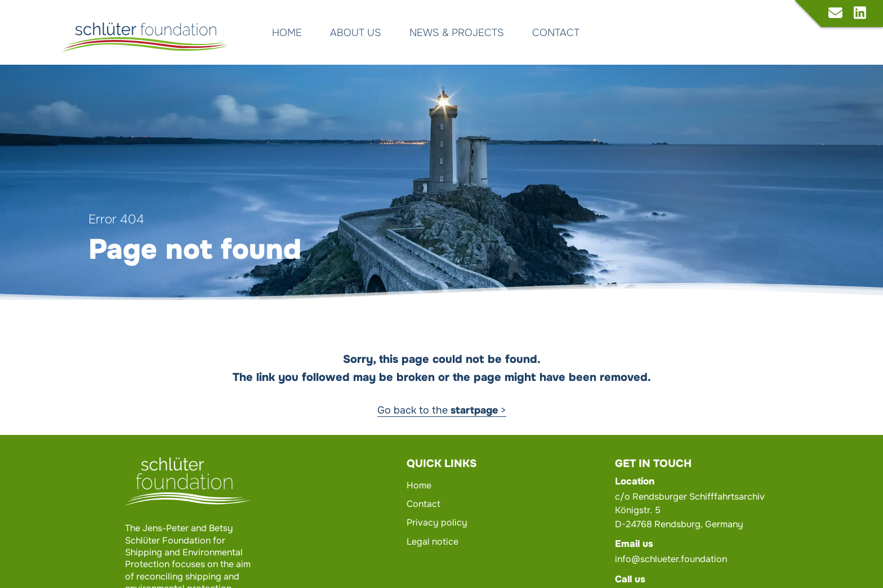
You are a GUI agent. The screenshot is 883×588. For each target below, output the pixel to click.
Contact (556, 33)
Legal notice (432, 542)
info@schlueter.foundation (671, 559)
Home (287, 33)
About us (356, 33)
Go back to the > (442, 410)
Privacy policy (437, 522)
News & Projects (457, 33)
